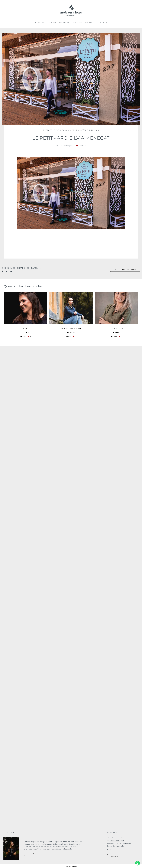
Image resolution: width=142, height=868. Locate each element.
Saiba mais (33, 854)
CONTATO (89, 23)
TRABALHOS (39, 23)
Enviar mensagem (117, 841)
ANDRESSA (77, 23)
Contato (115, 856)
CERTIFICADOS (103, 23)
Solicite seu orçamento (125, 270)
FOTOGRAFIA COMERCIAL (59, 23)
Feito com (71, 866)
